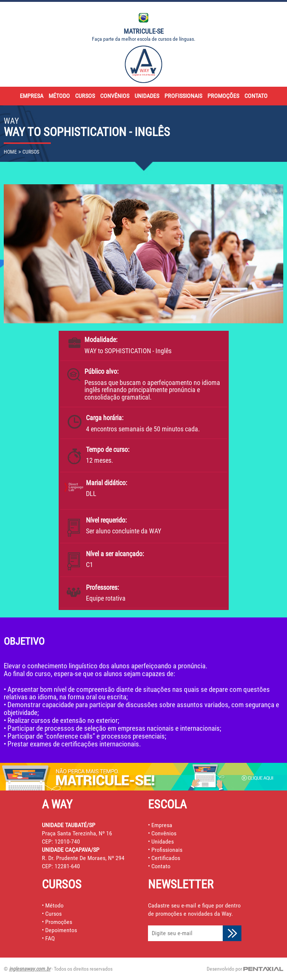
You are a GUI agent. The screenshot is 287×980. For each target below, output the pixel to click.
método (59, 96)
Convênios (164, 833)
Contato (161, 866)
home (10, 152)
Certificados (166, 858)
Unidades (163, 842)
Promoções (59, 922)
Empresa (162, 825)
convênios (115, 96)
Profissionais (167, 850)
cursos (85, 96)
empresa (32, 96)
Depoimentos (61, 930)
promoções (223, 96)
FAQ (50, 938)
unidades (147, 96)
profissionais (183, 96)
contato (256, 96)
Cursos (53, 914)
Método (54, 905)
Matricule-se (144, 31)
